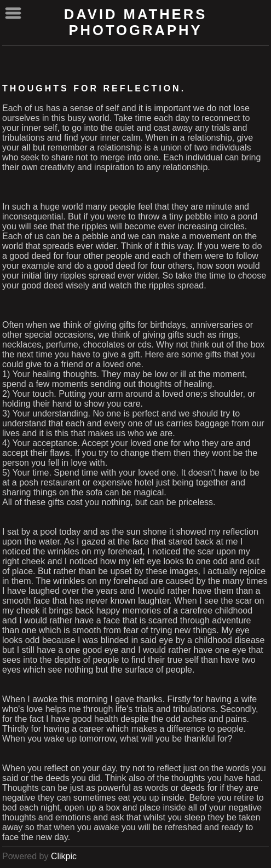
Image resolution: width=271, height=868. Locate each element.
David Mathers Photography (136, 22)
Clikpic (64, 856)
